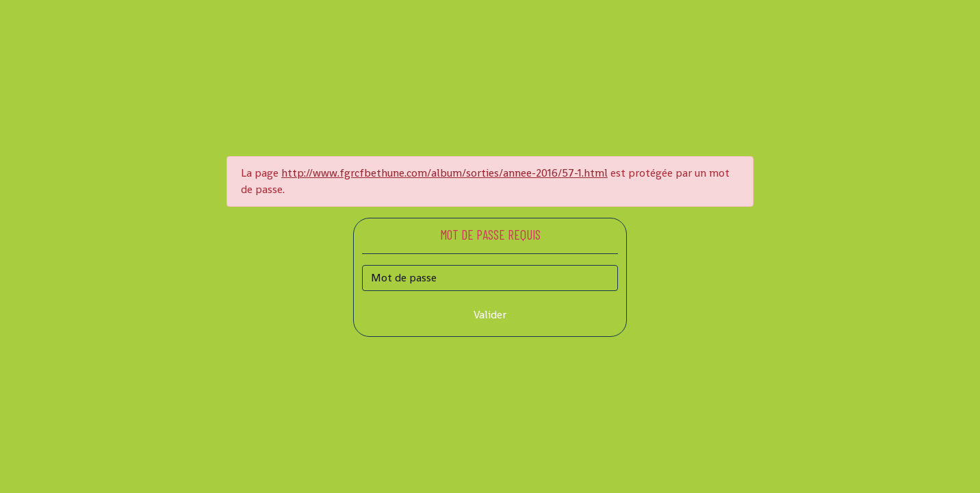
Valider (490, 315)
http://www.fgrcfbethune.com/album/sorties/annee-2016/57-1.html (444, 173)
